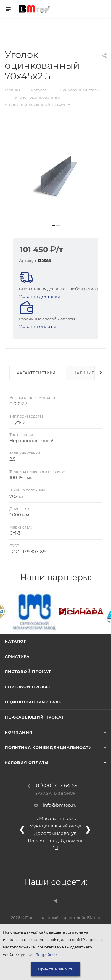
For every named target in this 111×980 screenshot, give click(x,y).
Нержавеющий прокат (34, 717)
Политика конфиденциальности (48, 747)
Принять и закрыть (56, 969)
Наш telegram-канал (55, 901)
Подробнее (46, 955)
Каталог (16, 641)
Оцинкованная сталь (33, 702)
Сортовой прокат (28, 687)
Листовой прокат (28, 672)
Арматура (17, 656)
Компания (18, 732)
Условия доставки (40, 296)
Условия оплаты (37, 326)
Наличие (84, 373)
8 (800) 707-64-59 (57, 786)
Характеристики (36, 373)
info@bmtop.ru (60, 805)
